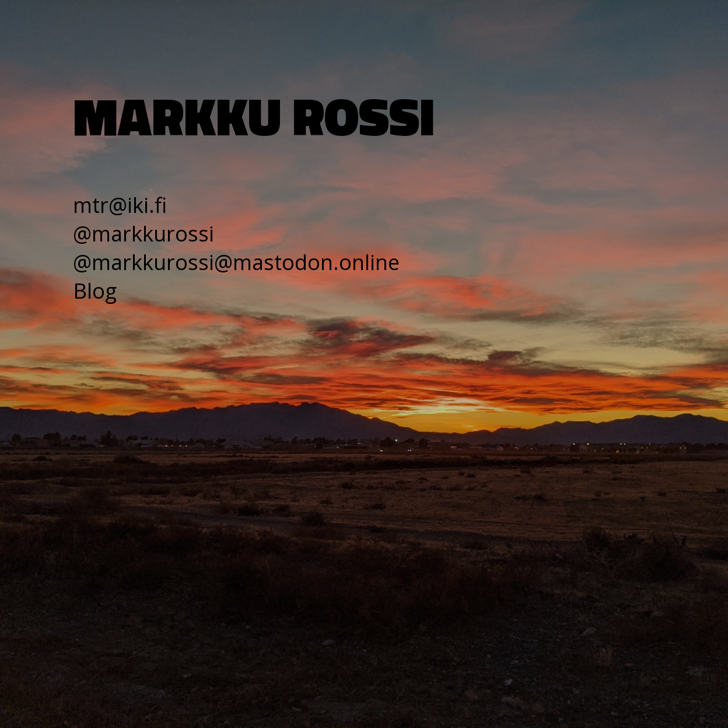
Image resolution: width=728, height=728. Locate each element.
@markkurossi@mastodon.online (236, 262)
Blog (95, 291)
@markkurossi (143, 234)
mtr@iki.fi (120, 205)
